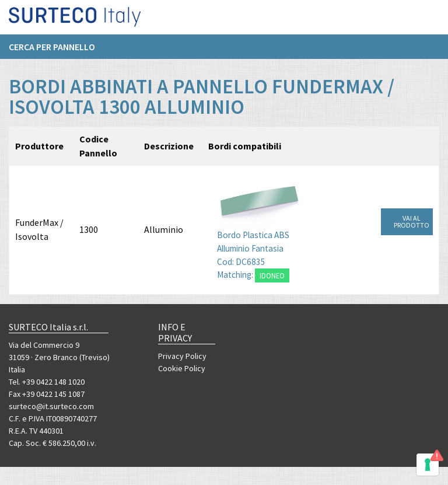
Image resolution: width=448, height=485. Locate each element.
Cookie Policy (182, 368)
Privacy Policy (182, 356)
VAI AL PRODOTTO (412, 221)
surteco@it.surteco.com (51, 406)
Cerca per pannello (52, 51)
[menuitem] (58, 51)
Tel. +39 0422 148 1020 (47, 382)
